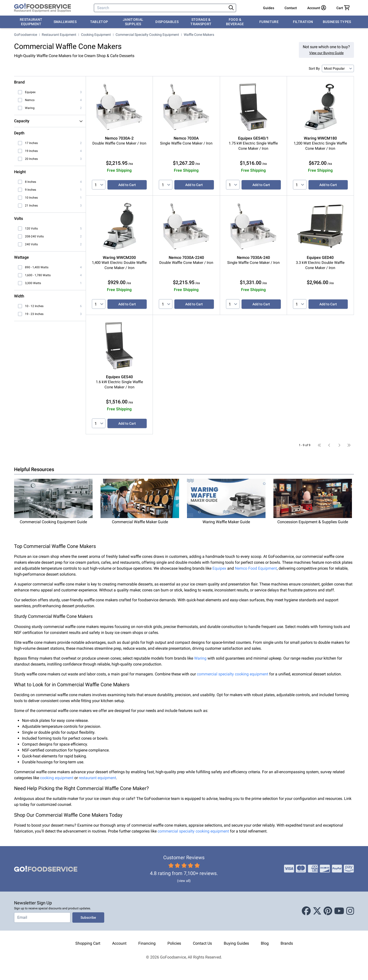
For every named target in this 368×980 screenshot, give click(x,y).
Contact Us (202, 943)
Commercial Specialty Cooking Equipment (147, 35)
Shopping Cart (88, 943)
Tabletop (99, 22)
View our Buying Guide (326, 53)
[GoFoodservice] (42, 8)
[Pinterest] (328, 911)
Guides (269, 8)
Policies (174, 943)
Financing (147, 943)
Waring (200, 658)
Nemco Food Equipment (256, 568)
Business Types (337, 22)
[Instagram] (350, 911)
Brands (287, 943)
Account (119, 943)
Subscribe (88, 917)
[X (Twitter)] (317, 911)
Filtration (303, 22)
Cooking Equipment (96, 35)
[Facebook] (306, 911)
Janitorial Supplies (133, 22)
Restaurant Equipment (31, 22)
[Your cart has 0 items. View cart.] (343, 8)
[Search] (161, 8)
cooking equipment (57, 778)
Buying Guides (236, 943)
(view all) (184, 881)
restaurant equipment (97, 778)
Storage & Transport (201, 22)
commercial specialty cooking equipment (233, 674)
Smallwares (65, 22)
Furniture (269, 22)
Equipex (219, 568)
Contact (291, 8)
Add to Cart (127, 185)
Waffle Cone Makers (199, 35)
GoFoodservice (26, 35)
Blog (265, 943)
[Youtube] (339, 911)
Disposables (167, 22)
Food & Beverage (235, 22)
